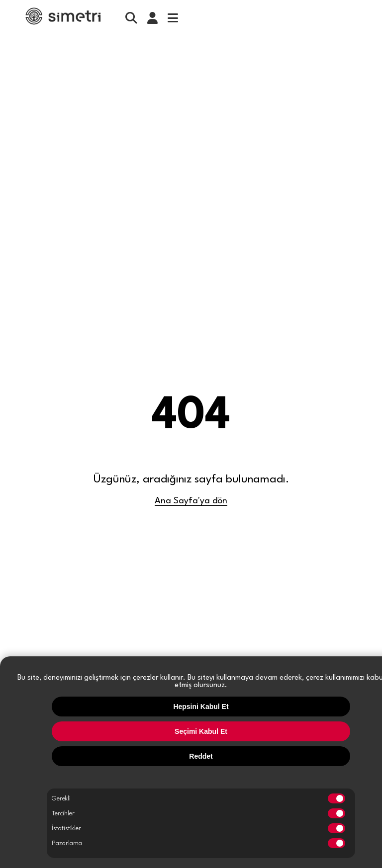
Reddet (201, 756)
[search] (131, 18)
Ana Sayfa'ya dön (191, 501)
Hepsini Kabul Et (201, 707)
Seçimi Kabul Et (201, 731)
